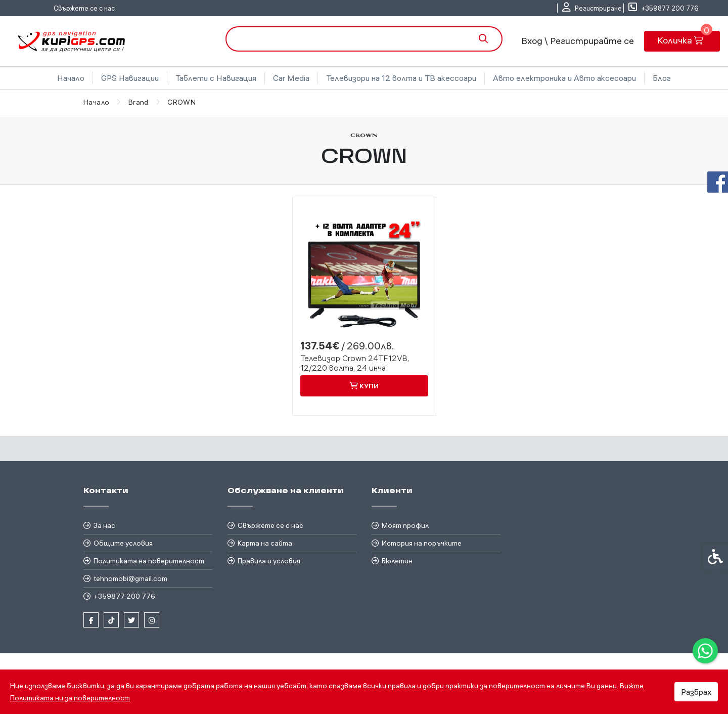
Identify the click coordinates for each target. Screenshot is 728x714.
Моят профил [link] (405, 525)
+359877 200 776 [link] (124, 596)
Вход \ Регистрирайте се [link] (578, 41)
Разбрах (696, 692)
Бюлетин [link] (397, 561)
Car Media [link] (291, 78)
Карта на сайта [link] (265, 543)
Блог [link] (662, 78)
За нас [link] (104, 525)
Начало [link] (71, 78)
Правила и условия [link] (269, 561)
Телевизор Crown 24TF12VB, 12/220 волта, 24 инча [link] (355, 363)
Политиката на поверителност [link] (149, 561)
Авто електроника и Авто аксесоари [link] (564, 78)
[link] (705, 651)
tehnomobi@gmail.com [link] (130, 578)
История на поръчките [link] (422, 543)
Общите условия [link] (123, 543)
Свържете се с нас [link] (84, 8)
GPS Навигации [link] (130, 78)
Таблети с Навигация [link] (216, 78)
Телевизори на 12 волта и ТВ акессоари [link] (401, 78)
